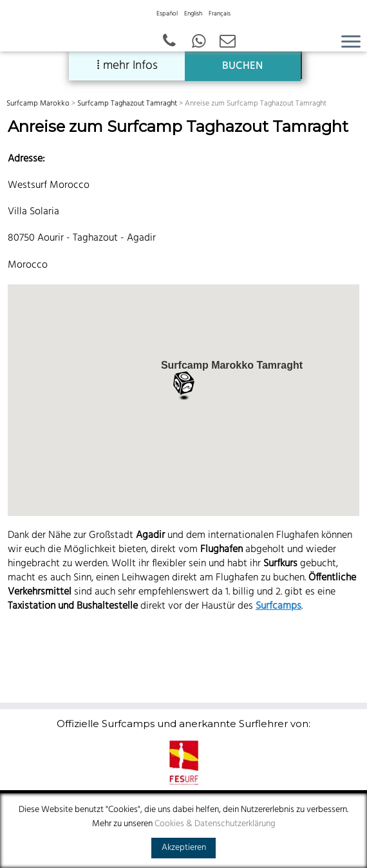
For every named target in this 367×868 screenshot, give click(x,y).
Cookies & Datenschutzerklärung (215, 824)
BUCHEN (243, 66)
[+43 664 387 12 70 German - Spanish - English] (170, 42)
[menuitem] (167, 18)
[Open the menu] (351, 42)
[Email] (228, 42)
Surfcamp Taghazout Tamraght (127, 104)
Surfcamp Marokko (38, 104)
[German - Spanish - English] (199, 42)
